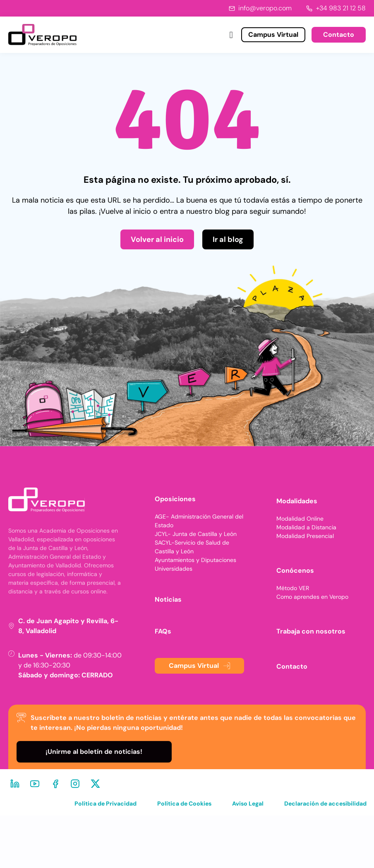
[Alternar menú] (231, 35)
